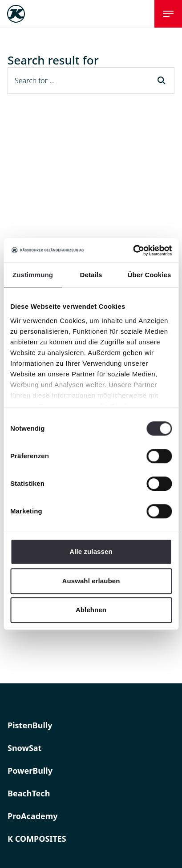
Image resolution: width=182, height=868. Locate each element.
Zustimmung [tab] (33, 275)
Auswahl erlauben (91, 581)
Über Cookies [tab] (150, 275)
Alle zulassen (91, 551)
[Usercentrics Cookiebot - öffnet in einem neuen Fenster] (133, 250)
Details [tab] (91, 275)
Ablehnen (91, 610)
